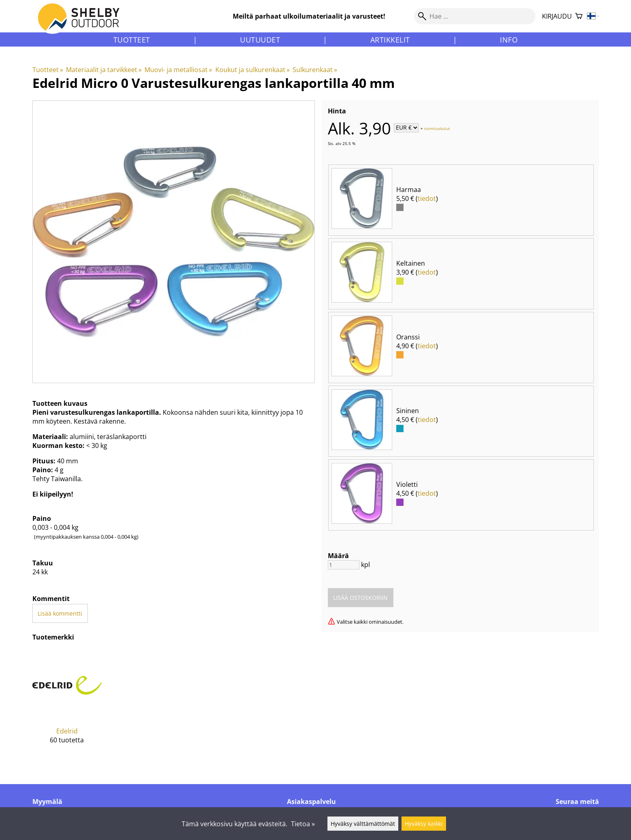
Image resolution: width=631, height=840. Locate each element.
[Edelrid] (67, 703)
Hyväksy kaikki (424, 824)
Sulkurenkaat (315, 70)
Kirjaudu (557, 16)
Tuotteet (132, 40)
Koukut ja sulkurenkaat (253, 70)
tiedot (427, 198)
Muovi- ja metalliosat (178, 70)
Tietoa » (303, 824)
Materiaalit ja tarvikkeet (104, 70)
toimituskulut (437, 128)
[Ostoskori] (579, 16)
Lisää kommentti (60, 613)
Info (509, 40)
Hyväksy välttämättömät (363, 824)
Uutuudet (260, 40)
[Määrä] (344, 565)
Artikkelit (390, 40)
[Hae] (475, 16)
